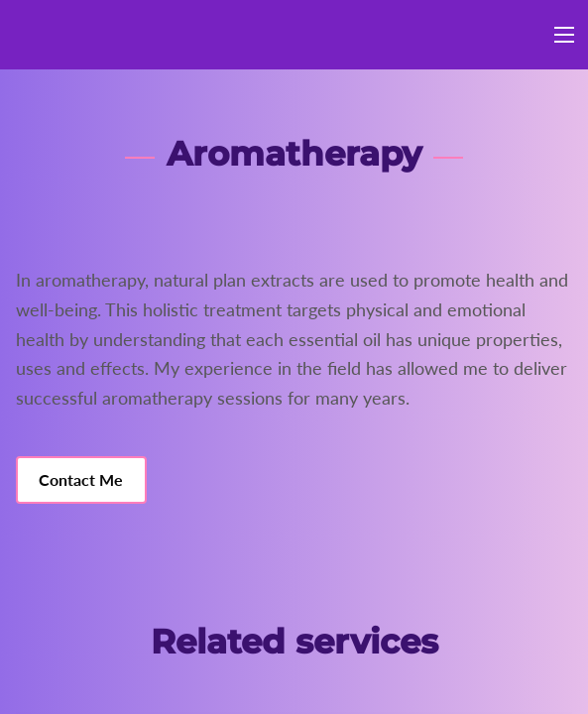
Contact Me (81, 479)
